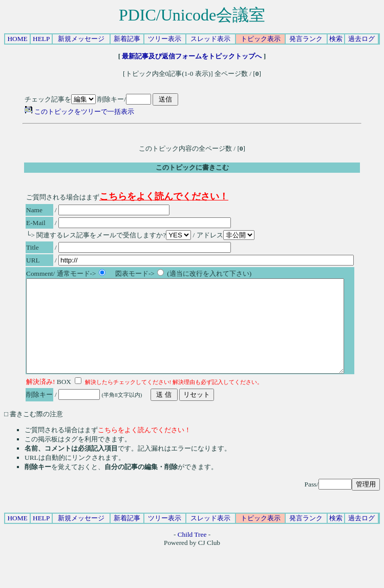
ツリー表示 (165, 39)
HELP (41, 39)
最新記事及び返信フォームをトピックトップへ (192, 56)
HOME (17, 39)
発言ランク (306, 39)
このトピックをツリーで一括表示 (79, 111)
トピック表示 (261, 39)
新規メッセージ (81, 39)
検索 (336, 39)
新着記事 (127, 39)
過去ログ (361, 39)
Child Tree (192, 553)
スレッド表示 (210, 39)
